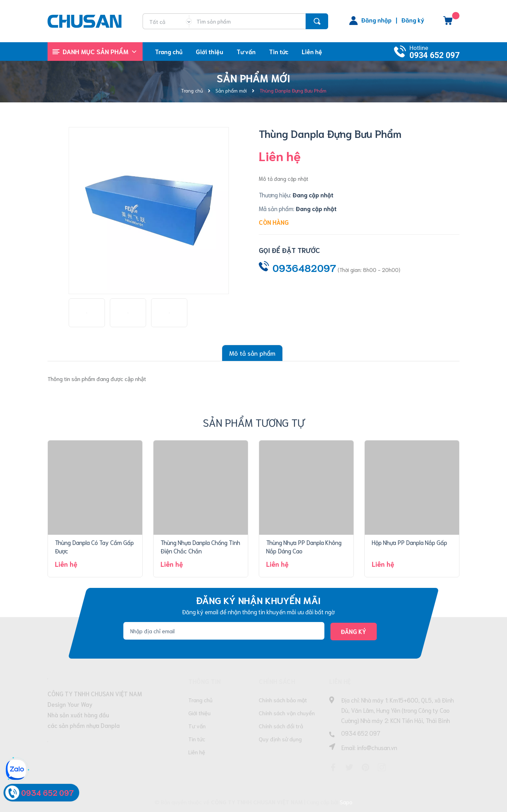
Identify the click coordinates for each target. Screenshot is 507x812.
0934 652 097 (434, 55)
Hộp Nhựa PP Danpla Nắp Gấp (409, 542)
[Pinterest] (365, 767)
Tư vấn (197, 726)
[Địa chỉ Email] (224, 631)
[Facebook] (333, 767)
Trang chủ (201, 700)
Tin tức (197, 739)
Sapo (346, 802)
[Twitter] (349, 767)
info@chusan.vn (377, 747)
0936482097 (304, 267)
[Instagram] (382, 767)
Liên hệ (197, 752)
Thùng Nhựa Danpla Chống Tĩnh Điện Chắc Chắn (200, 546)
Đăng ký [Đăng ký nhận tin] (353, 631)
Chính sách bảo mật (283, 700)
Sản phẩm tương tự (254, 422)
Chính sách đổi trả (281, 726)
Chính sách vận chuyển (287, 713)
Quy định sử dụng (280, 739)
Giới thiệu (199, 713)
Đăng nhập (376, 20)
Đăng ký (413, 20)
